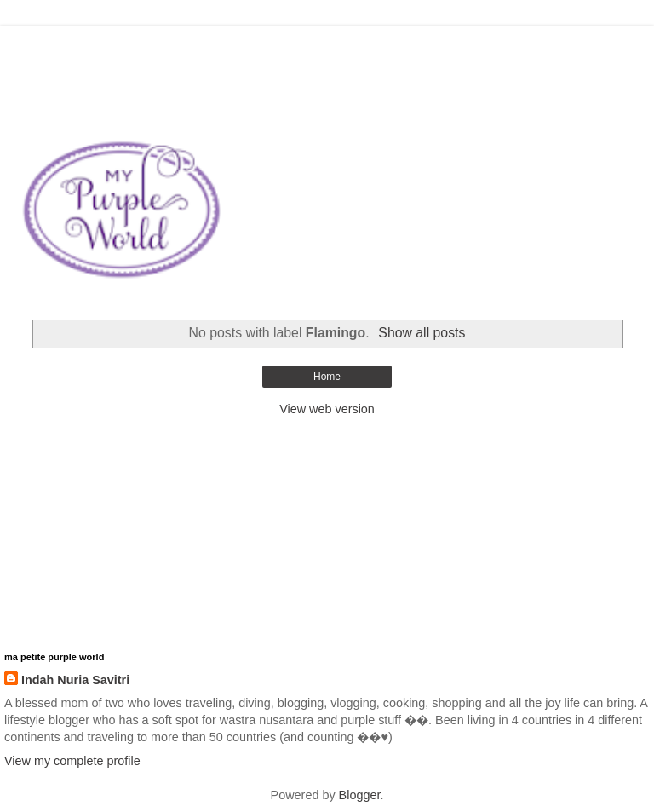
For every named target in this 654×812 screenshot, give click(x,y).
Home (327, 377)
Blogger (360, 795)
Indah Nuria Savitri (75, 680)
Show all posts (422, 333)
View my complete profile (72, 761)
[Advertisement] (327, 47)
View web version (327, 409)
